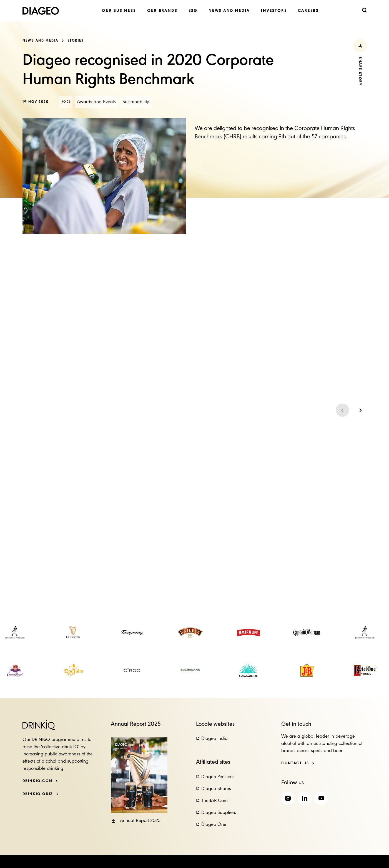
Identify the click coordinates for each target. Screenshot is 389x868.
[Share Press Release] (360, 46)
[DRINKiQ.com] (40, 781)
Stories (76, 41)
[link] (119, 11)
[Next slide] (360, 410)
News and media (41, 41)
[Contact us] (298, 763)
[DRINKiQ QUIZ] (41, 794)
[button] (136, 821)
